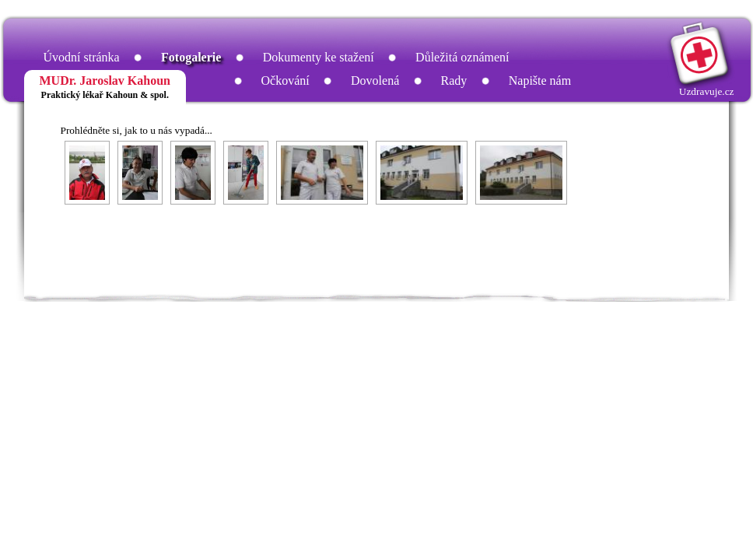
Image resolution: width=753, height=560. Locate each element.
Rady (454, 80)
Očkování (285, 80)
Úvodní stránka (82, 57)
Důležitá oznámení (462, 57)
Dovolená (375, 80)
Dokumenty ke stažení (319, 57)
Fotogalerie (191, 57)
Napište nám (540, 80)
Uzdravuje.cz (707, 91)
